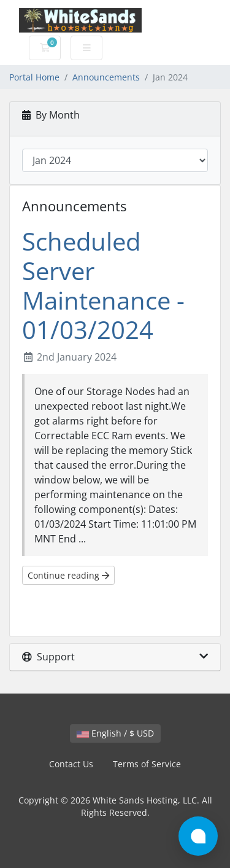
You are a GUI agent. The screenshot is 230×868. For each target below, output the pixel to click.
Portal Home (34, 77)
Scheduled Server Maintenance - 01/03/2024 (103, 285)
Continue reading (68, 575)
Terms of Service (147, 764)
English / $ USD (115, 733)
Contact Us (71, 764)
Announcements (106, 77)
